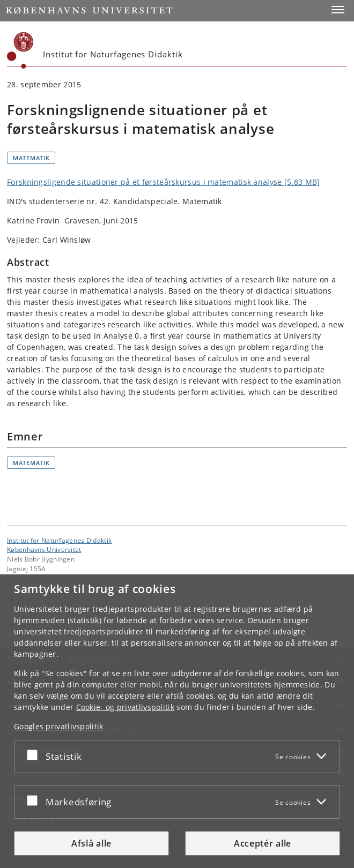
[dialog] (177, 721)
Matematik (31, 158)
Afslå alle (91, 843)
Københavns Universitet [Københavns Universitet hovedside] (44, 549)
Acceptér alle (263, 843)
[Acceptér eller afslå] (35, 754)
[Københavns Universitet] (20, 50)
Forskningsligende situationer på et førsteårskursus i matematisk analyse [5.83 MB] (164, 182)
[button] (338, 10)
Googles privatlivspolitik (59, 726)
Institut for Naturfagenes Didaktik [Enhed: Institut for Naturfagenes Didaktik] (59, 540)
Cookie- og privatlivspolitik (125, 707)
